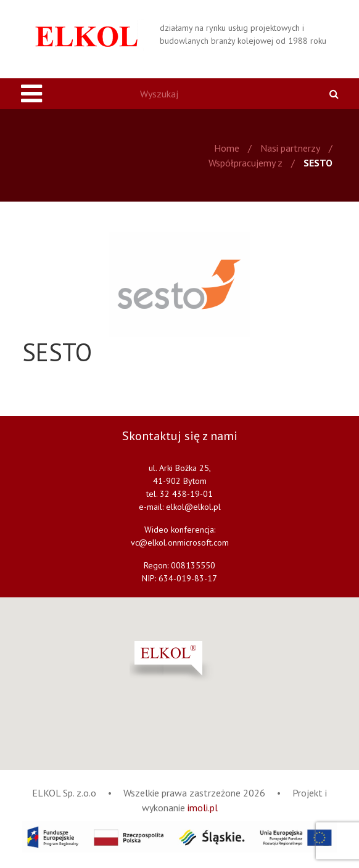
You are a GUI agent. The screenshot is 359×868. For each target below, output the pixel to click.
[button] (202, 662)
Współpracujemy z (246, 163)
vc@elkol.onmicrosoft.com (180, 542)
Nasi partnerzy (290, 148)
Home (227, 148)
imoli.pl (203, 808)
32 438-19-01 (186, 494)
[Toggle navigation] (31, 94)
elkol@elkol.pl (193, 507)
